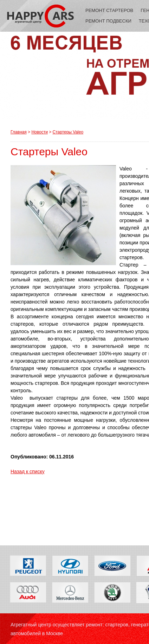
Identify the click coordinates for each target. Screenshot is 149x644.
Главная (19, 132)
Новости (39, 132)
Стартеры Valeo (68, 132)
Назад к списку (28, 471)
